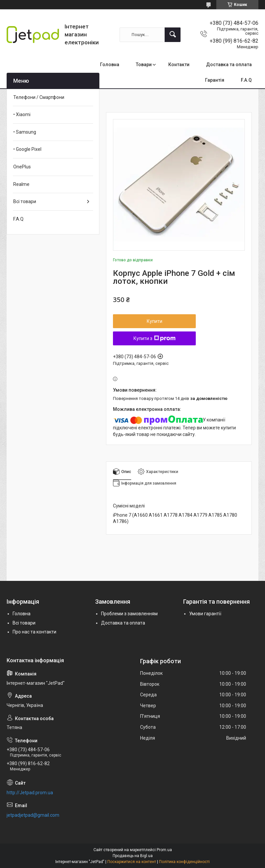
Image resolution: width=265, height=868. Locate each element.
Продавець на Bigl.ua (133, 856)
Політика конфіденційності (184, 862)
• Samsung (25, 132)
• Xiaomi (22, 114)
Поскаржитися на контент (132, 862)
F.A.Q (246, 80)
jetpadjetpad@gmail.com (33, 815)
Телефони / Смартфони (39, 97)
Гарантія (215, 80)
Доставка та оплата (229, 65)
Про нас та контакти (34, 632)
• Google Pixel (27, 149)
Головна (110, 65)
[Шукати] (173, 35)
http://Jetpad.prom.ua (30, 793)
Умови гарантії (205, 614)
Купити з (155, 338)
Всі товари (25, 201)
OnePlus (22, 167)
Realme (21, 184)
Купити (155, 321)
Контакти (179, 65)
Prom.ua (164, 850)
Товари (144, 65)
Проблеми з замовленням (129, 614)
